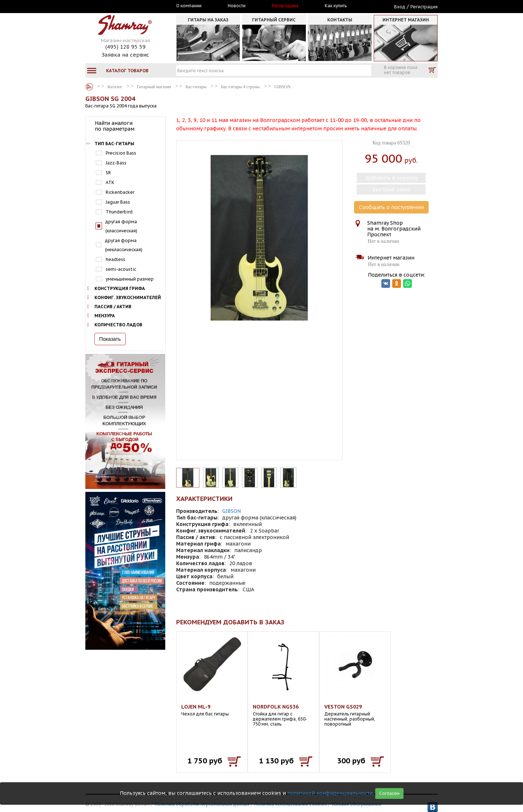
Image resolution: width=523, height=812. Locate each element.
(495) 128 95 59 (125, 47)
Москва (119, 6)
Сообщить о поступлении (391, 207)
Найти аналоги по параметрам (115, 126)
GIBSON (232, 511)
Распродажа (285, 6)
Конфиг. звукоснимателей (128, 297)
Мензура (105, 316)
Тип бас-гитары (114, 144)
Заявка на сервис (125, 55)
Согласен (389, 793)
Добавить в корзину (391, 178)
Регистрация (424, 7)
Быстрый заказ (391, 189)
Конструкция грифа (120, 288)
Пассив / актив (113, 307)
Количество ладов (118, 325)
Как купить (336, 6)
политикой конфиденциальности (330, 793)
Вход (400, 7)
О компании (189, 6)
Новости (237, 6)
